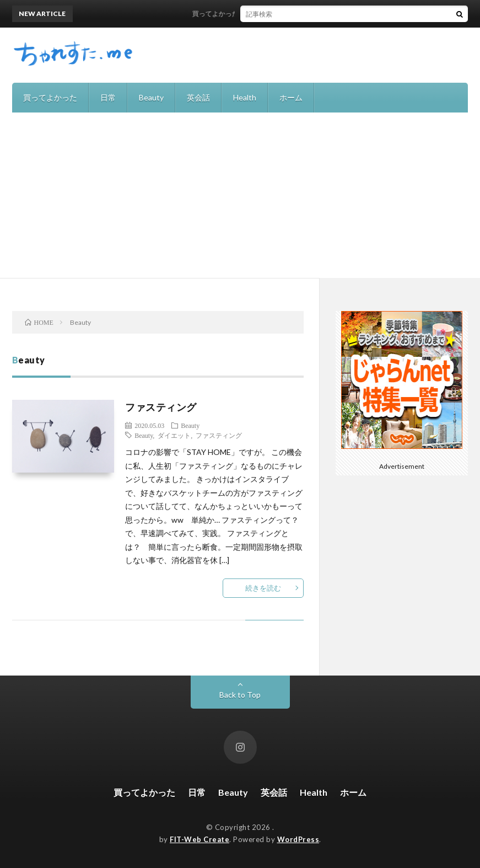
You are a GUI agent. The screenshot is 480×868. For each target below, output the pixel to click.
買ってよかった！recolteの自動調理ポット (259, 14)
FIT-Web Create (199, 839)
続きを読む (263, 588)
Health (245, 97)
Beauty (151, 97)
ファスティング (161, 407)
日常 (108, 97)
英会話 (198, 97)
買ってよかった (50, 97)
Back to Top (240, 695)
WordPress (298, 839)
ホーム (291, 97)
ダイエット (174, 435)
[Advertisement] (240, 195)
